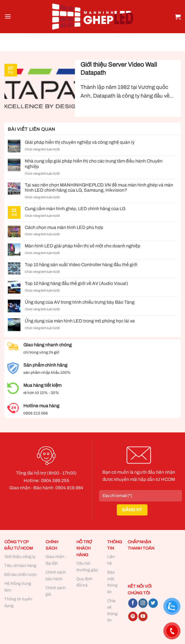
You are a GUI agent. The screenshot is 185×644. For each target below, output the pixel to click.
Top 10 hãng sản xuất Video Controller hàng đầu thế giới (81, 265)
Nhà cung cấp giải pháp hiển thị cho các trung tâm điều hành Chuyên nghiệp (94, 164)
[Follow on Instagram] (143, 603)
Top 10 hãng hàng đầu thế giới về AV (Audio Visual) (77, 283)
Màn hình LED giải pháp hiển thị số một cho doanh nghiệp (83, 246)
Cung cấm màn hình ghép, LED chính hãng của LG (75, 209)
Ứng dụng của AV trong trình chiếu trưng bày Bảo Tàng (80, 302)
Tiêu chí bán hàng (20, 566)
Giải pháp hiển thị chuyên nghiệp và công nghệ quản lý (80, 142)
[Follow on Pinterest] (133, 616)
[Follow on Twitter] (153, 603)
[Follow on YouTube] (143, 616)
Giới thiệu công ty (20, 557)
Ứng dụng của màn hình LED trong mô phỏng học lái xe (80, 321)
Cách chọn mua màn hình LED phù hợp (64, 227)
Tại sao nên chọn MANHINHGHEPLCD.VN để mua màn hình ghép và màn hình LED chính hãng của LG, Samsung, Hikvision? (99, 188)
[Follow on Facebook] (133, 603)
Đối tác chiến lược (20, 575)
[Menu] (8, 17)
